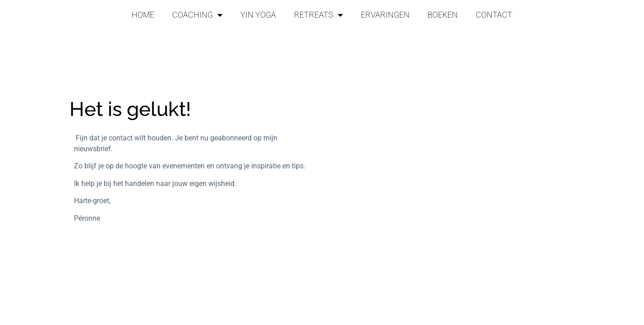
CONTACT (494, 15)
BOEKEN (443, 15)
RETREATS (318, 15)
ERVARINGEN (385, 15)
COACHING (197, 15)
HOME (143, 15)
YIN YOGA (258, 15)
